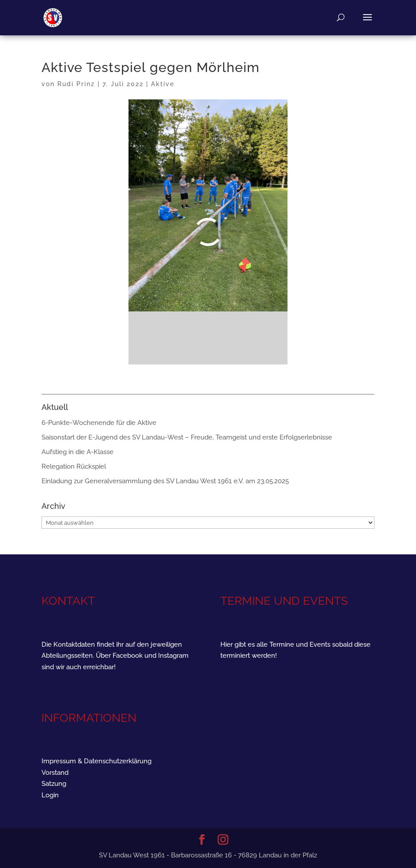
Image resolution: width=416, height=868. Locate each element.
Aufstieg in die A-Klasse (78, 452)
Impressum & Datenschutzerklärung (96, 761)
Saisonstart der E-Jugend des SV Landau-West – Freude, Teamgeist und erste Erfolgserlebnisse (187, 437)
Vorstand (55, 773)
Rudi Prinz (76, 84)
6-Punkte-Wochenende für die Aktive (99, 423)
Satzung (54, 784)
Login (50, 795)
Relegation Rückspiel (74, 466)
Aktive (163, 84)
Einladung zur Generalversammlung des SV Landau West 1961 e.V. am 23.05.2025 (165, 481)
